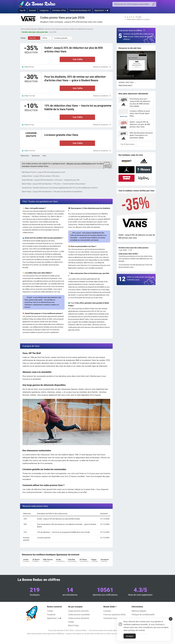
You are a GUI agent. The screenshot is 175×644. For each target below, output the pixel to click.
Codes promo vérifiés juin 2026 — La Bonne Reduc (38, 4)
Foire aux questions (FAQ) (114, 615)
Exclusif (32, 10)
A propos (107, 611)
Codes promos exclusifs (78, 611)
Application (99, 10)
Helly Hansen (48, 561)
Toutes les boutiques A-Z (80, 10)
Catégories (44, 10)
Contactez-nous (110, 618)
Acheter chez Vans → (127, 82)
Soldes (71, 622)
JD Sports (36, 561)
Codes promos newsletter (79, 615)
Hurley (60, 561)
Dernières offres (59, 10)
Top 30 (22, 10)
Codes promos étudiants (79, 618)
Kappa (95, 561)
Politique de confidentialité (143, 615)
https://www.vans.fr (125, 85)
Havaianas (105, 561)
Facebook (51, 615)
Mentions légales (139, 611)
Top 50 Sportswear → (129, 144)
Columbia (72, 561)
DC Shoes (84, 561)
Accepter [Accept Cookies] (130, 639)
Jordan (26, 561)
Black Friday (73, 625)
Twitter (50, 611)
